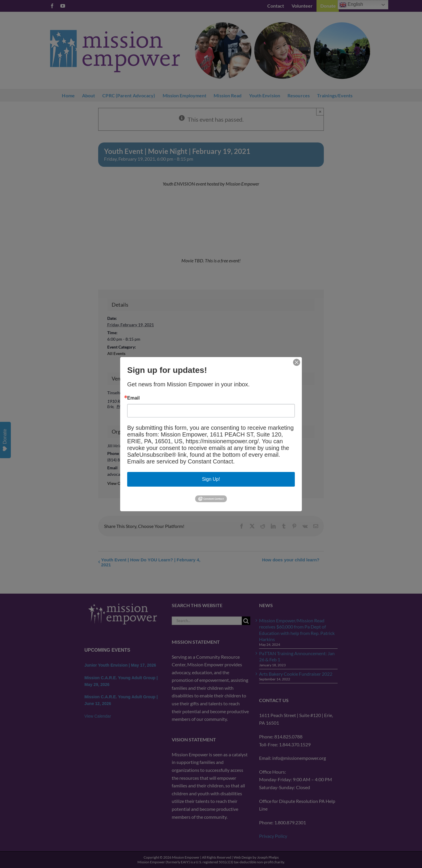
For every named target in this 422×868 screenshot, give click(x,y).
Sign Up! (211, 479)
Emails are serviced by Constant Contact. (181, 461)
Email (133, 398)
